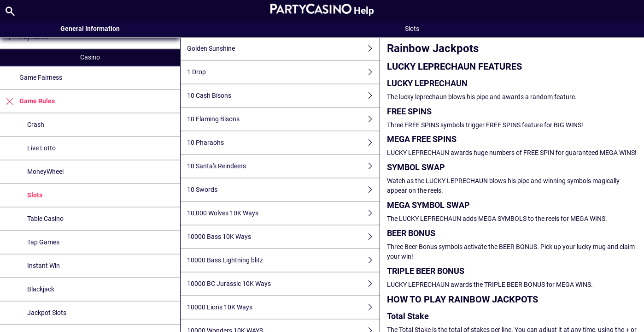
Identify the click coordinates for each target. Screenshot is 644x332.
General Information (90, 29)
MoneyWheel (45, 172)
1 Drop (283, 72)
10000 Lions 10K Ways (283, 307)
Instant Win (44, 266)
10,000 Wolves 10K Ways (283, 213)
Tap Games (43, 242)
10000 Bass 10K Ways (283, 237)
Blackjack (41, 289)
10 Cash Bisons (283, 96)
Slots (35, 195)
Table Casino (45, 219)
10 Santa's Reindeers (283, 166)
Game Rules (27, 101)
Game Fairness (41, 77)
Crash (36, 125)
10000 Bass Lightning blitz (283, 260)
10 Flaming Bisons (283, 119)
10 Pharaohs (283, 143)
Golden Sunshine (283, 49)
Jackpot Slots (47, 313)
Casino (90, 57)
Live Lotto (41, 148)
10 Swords (283, 190)
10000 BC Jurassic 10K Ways (283, 284)
